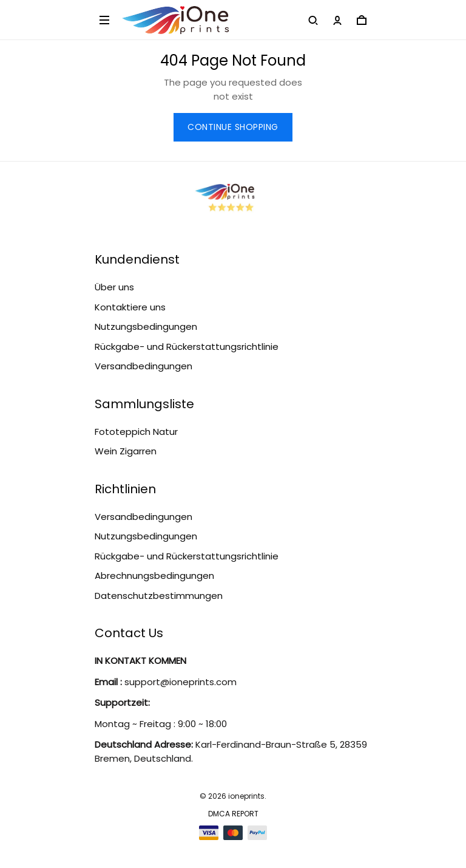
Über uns (114, 287)
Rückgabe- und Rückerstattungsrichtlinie (187, 347)
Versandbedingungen (144, 366)
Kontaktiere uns (130, 307)
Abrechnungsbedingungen (154, 576)
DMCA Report (233, 814)
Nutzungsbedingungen (146, 326)
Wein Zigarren (126, 451)
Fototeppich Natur (136, 432)
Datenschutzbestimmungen (159, 596)
